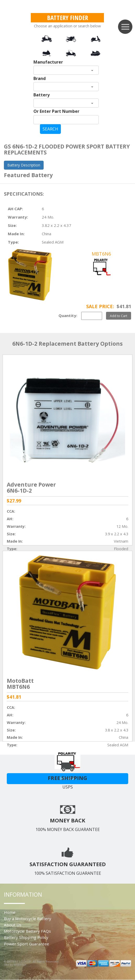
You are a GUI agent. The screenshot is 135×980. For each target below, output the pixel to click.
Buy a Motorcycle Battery (28, 919)
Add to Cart (119, 316)
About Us (13, 925)
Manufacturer (48, 62)
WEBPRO (20, 965)
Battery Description (24, 165)
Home (10, 912)
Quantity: (68, 315)
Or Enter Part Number (56, 111)
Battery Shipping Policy (26, 937)
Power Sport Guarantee (27, 944)
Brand (40, 78)
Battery (42, 95)
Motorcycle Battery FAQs (27, 931)
